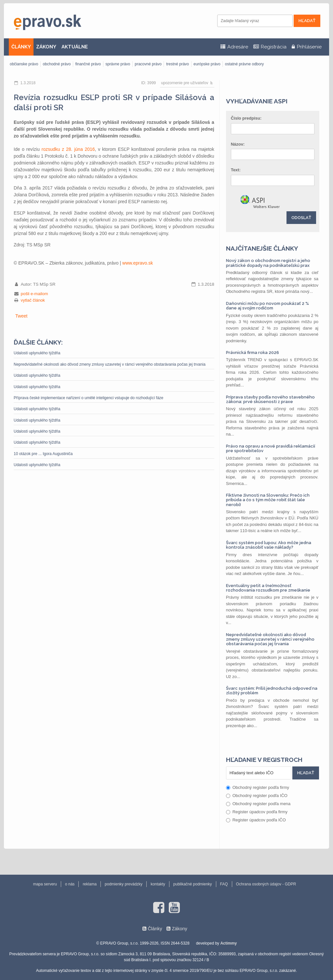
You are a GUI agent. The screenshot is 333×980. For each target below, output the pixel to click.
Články (155, 929)
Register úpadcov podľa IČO (256, 820)
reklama (90, 884)
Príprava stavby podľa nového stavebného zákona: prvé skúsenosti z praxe (270, 399)
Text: (236, 170)
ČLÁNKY (21, 47)
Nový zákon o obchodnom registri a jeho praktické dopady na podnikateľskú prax (268, 263)
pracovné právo (148, 64)
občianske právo (24, 64)
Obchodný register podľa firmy (258, 787)
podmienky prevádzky (124, 884)
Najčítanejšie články (262, 248)
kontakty (158, 884)
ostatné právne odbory (244, 64)
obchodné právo (57, 64)
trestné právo (178, 64)
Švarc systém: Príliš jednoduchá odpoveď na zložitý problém (272, 691)
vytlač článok (33, 300)
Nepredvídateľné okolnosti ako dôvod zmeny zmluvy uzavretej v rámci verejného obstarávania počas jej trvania (110, 364)
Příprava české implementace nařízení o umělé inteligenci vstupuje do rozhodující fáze (88, 398)
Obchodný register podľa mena (258, 804)
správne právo (118, 64)
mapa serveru (45, 884)
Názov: (238, 144)
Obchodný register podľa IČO (257, 796)
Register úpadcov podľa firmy (257, 812)
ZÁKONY (46, 47)
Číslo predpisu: (246, 118)
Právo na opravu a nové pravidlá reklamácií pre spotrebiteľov (271, 448)
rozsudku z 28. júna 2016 (68, 149)
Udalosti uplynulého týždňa (37, 353)
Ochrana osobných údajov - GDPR (266, 884)
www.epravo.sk (138, 263)
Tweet (21, 316)
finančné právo (88, 64)
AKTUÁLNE (75, 47)
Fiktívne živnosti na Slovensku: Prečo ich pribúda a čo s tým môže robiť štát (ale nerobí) (268, 500)
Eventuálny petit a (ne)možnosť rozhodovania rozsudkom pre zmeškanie (268, 588)
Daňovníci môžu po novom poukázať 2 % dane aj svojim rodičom (267, 306)
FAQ (224, 884)
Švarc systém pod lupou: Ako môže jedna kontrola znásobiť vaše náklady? (269, 545)
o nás (70, 884)
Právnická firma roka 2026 (253, 353)
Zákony (179, 929)
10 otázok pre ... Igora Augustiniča (43, 454)
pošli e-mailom (34, 294)
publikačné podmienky (193, 884)
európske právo (207, 64)
